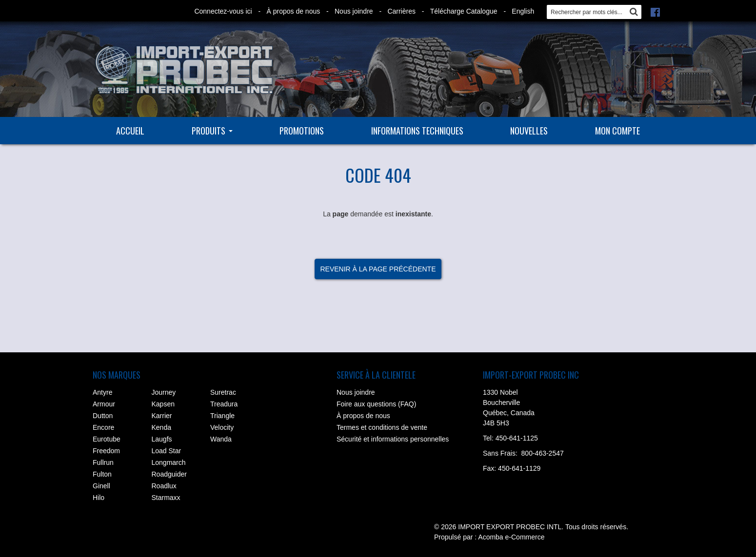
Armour (104, 404)
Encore (103, 427)
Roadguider (169, 474)
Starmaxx (166, 498)
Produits (212, 131)
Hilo (99, 498)
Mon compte (617, 131)
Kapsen (163, 404)
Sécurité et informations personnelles (393, 439)
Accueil (130, 131)
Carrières (401, 11)
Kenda (161, 427)
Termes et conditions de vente (382, 427)
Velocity (222, 427)
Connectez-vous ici (223, 11)
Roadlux (164, 486)
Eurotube (107, 439)
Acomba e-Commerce (511, 537)
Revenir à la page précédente (378, 269)
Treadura (224, 404)
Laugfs (162, 439)
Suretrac (223, 392)
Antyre (102, 392)
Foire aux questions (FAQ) (376, 404)
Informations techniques (417, 131)
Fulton (102, 474)
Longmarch (169, 462)
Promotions (302, 131)
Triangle (222, 416)
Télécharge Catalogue (464, 11)
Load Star (167, 451)
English (523, 11)
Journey (164, 392)
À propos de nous (293, 11)
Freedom (106, 451)
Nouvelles (529, 131)
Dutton (103, 416)
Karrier (162, 416)
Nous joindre (354, 11)
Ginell (101, 486)
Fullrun (103, 462)
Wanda (221, 439)
